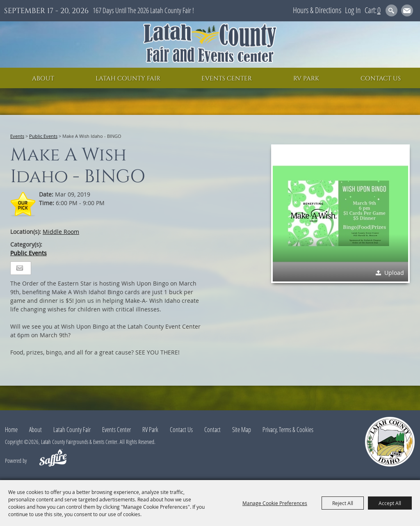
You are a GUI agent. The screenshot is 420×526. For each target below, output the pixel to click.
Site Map (242, 430)
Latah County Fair (128, 79)
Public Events (43, 136)
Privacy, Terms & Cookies (288, 430)
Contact (212, 430)
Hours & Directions (317, 10)
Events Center (227, 79)
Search (391, 10)
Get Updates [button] (407, 10)
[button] (340, 214)
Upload (394, 273)
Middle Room (61, 232)
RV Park (306, 79)
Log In (353, 10)
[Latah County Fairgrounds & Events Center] (210, 45)
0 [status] (379, 10)
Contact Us (381, 79)
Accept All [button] (390, 503)
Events (17, 136)
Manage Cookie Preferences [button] (275, 503)
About (43, 79)
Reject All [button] (343, 503)
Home (11, 430)
